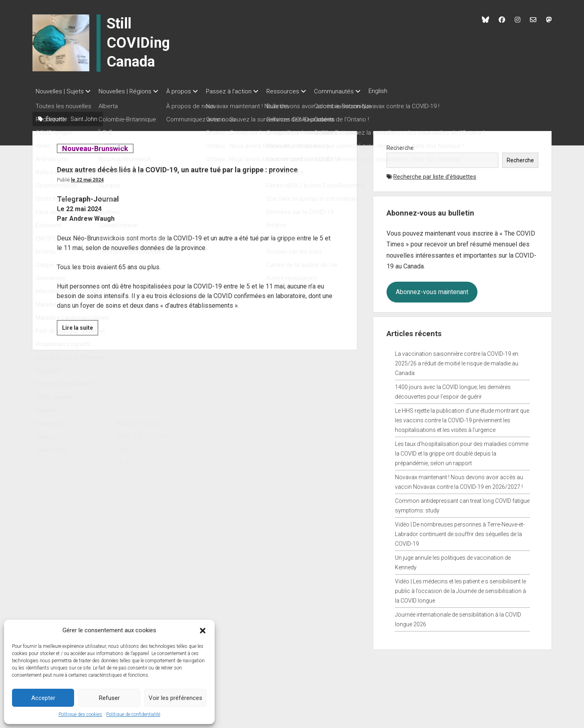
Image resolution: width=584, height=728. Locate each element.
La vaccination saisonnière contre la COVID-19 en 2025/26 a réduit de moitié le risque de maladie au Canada (457, 361)
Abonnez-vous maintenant (432, 289)
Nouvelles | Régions (129, 91)
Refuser (109, 698)
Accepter (43, 698)
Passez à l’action (241, 91)
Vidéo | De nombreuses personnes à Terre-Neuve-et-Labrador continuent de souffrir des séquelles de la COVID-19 (460, 532)
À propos (187, 91)
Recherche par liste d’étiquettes (435, 174)
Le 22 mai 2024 (87, 193)
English (402, 91)
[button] (203, 630)
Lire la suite (80, 342)
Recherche (400, 145)
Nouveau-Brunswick (95, 146)
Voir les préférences (175, 698)
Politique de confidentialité (133, 714)
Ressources (299, 91)
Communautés (354, 91)
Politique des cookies (80, 714)
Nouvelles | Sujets (60, 91)
